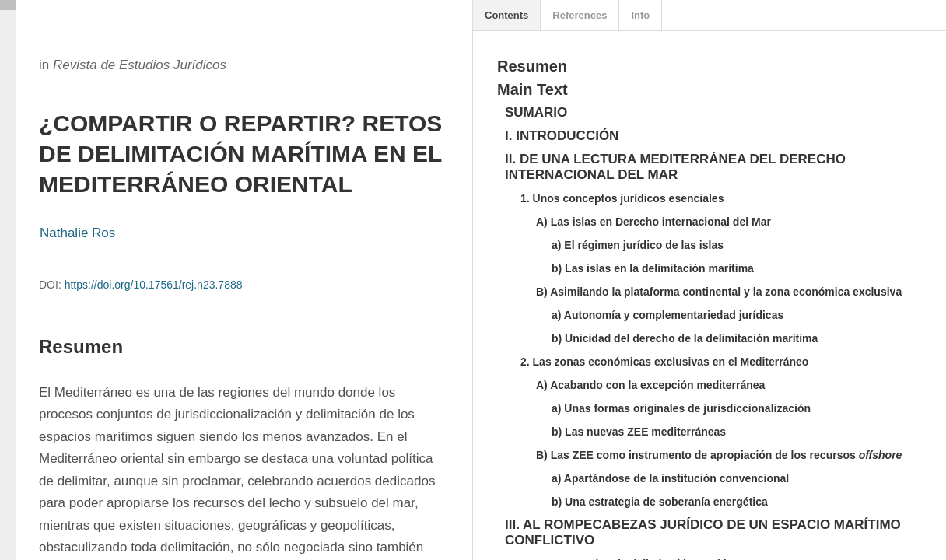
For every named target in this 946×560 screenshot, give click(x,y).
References (580, 15)
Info (640, 15)
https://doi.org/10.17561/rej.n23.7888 (154, 285)
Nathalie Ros (77, 233)
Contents (506, 15)
